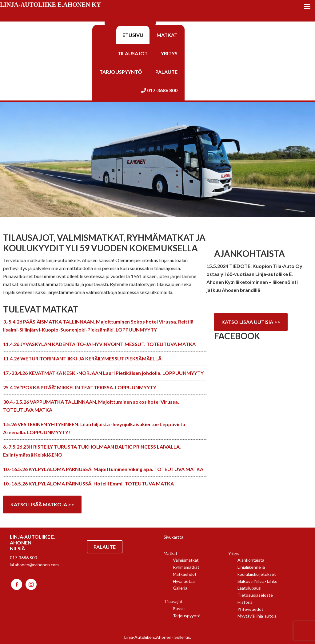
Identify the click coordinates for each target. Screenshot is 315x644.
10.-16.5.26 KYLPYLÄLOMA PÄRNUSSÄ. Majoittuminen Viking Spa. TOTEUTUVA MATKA (103, 469)
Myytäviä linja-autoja (257, 616)
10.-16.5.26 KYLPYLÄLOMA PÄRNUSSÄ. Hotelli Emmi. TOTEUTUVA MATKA (88, 483)
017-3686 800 (23, 558)
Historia (245, 602)
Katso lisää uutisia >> (251, 322)
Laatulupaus (249, 588)
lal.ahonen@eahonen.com (34, 565)
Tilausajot (173, 601)
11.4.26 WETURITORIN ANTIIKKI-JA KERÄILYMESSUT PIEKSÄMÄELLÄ (82, 358)
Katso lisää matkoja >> (42, 504)
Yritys (234, 553)
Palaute (105, 547)
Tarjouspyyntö (187, 616)
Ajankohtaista (251, 560)
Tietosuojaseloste (255, 595)
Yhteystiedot (250, 609)
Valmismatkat (186, 560)
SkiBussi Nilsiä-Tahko (257, 581)
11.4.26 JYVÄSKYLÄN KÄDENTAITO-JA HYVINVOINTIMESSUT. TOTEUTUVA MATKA (99, 344)
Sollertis (182, 637)
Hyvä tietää (184, 581)
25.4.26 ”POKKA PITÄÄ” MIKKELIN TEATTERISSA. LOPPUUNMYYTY (80, 387)
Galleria (180, 588)
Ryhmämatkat (186, 567)
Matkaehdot (185, 574)
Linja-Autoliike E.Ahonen (148, 637)
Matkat (171, 553)
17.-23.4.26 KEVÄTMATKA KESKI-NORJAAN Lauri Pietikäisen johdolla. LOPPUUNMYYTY (103, 373)
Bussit (179, 609)
